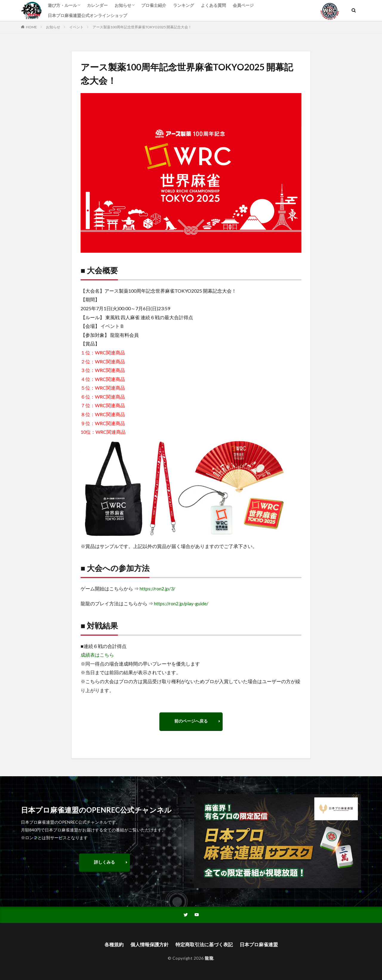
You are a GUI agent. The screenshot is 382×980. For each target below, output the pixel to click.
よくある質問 (213, 5)
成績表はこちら (97, 655)
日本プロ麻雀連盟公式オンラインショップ (87, 15)
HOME (31, 27)
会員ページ (243, 5)
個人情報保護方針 (150, 944)
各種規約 (114, 944)
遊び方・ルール (62, 5)
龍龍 (209, 958)
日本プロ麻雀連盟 (259, 944)
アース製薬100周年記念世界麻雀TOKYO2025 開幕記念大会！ (142, 27)
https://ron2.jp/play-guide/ (181, 603)
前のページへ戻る (191, 721)
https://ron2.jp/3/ (157, 588)
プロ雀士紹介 (154, 5)
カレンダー (97, 5)
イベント (76, 27)
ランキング (184, 5)
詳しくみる (104, 862)
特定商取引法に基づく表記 (204, 944)
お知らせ (123, 5)
